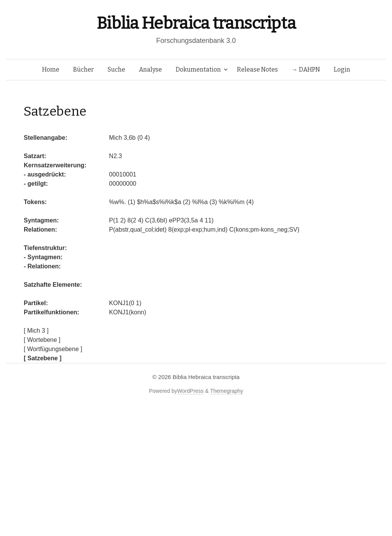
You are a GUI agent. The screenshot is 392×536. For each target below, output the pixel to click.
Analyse (150, 69)
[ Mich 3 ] (36, 331)
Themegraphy (227, 391)
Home (51, 69)
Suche (116, 69)
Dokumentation (198, 69)
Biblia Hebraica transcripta (196, 23)
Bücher (83, 69)
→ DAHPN (306, 69)
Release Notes (257, 69)
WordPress (190, 391)
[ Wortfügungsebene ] (53, 349)
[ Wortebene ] (42, 340)
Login (342, 69)
